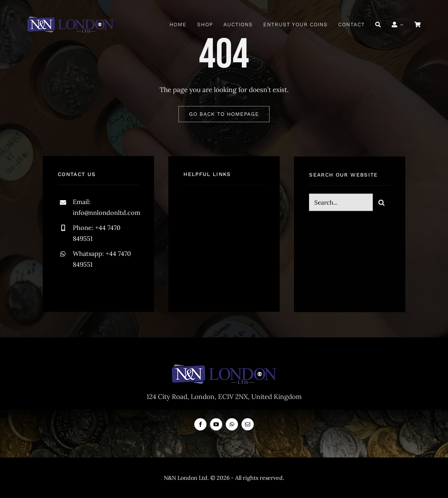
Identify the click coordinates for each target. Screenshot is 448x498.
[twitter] (85, 286)
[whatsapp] (232, 424)
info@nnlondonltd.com (107, 213)
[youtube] (216, 424)
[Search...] (341, 203)
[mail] (248, 424)
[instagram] (104, 286)
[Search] (378, 24)
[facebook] (66, 286)
